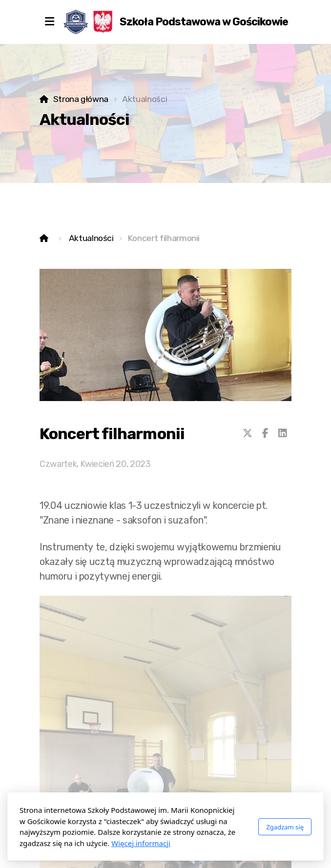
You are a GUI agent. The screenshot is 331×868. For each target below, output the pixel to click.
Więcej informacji (141, 843)
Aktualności (91, 238)
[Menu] (49, 22)
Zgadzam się (285, 827)
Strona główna (81, 99)
